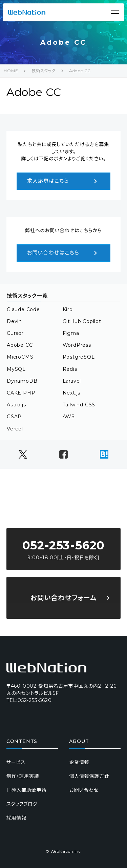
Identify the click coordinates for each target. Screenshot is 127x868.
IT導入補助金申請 (26, 790)
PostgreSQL (79, 357)
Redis (70, 369)
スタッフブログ (22, 804)
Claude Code (23, 309)
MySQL (16, 369)
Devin (14, 321)
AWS (69, 417)
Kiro (68, 309)
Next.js (72, 393)
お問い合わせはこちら (64, 253)
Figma (71, 333)
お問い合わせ (84, 790)
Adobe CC (80, 71)
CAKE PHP (21, 393)
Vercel (15, 429)
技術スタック (43, 71)
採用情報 (16, 818)
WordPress (77, 345)
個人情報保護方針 (89, 776)
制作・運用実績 (23, 776)
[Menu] (115, 12)
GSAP (14, 417)
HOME (11, 71)
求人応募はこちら (64, 181)
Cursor (15, 333)
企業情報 (79, 762)
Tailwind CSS (79, 405)
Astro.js (16, 405)
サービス (16, 762)
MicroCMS (20, 357)
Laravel (72, 381)
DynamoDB (22, 381)
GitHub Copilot (82, 321)
